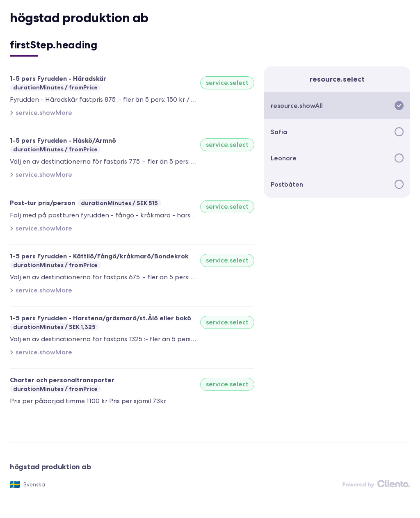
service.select (227, 83)
